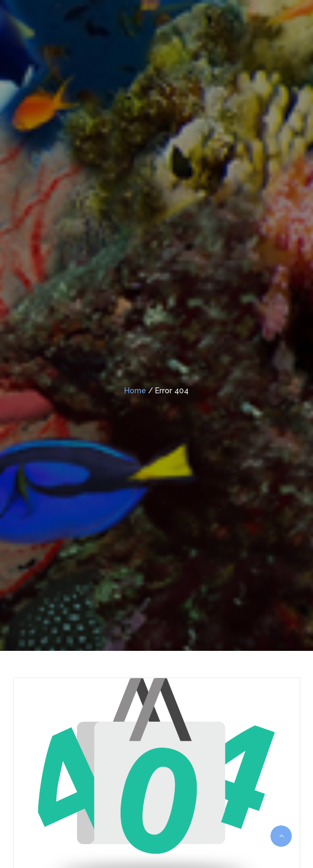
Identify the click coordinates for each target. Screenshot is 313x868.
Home (135, 391)
